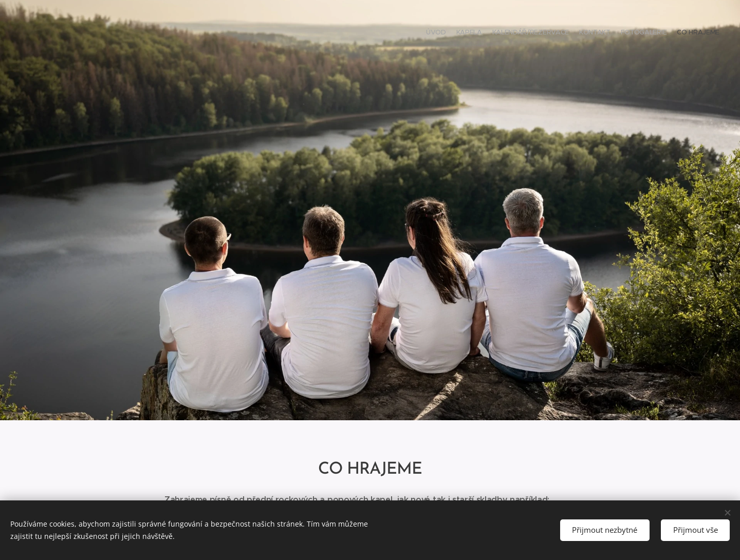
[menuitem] (669, 33)
